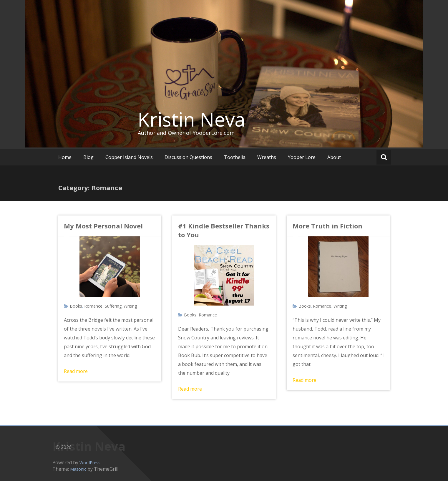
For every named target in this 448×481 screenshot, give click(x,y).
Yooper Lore (302, 157)
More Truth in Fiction (327, 226)
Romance (93, 306)
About (334, 157)
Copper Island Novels (129, 157)
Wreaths (267, 157)
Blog (88, 157)
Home (65, 157)
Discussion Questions (188, 157)
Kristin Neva (191, 119)
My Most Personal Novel (103, 226)
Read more (76, 371)
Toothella (235, 157)
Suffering (113, 306)
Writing (130, 306)
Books (76, 306)
